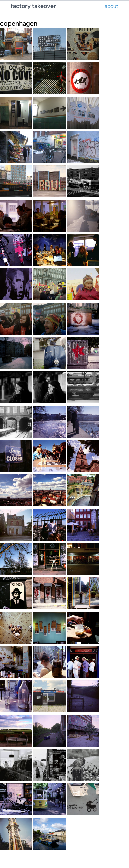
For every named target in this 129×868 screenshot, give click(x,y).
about (111, 6)
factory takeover (33, 6)
